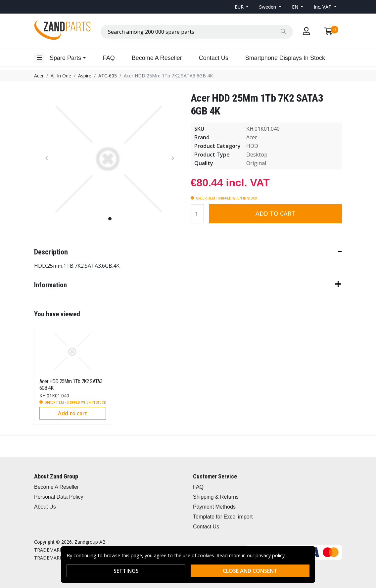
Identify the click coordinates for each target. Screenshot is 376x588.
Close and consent (250, 571)
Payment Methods (214, 507)
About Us (45, 507)
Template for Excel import (223, 517)
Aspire (85, 76)
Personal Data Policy (59, 497)
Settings (126, 571)
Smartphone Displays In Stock (285, 58)
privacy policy (270, 555)
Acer (39, 76)
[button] (242, 7)
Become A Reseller (157, 58)
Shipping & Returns (216, 497)
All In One (61, 76)
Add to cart (275, 213)
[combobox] (197, 32)
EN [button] (296, 7)
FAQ (109, 58)
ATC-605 (108, 76)
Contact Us (214, 58)
